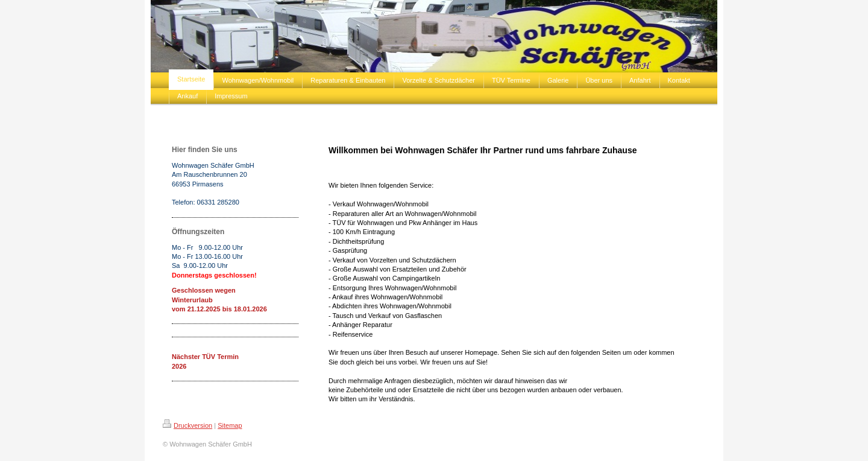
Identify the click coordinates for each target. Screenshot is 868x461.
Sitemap (230, 425)
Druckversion (187, 425)
